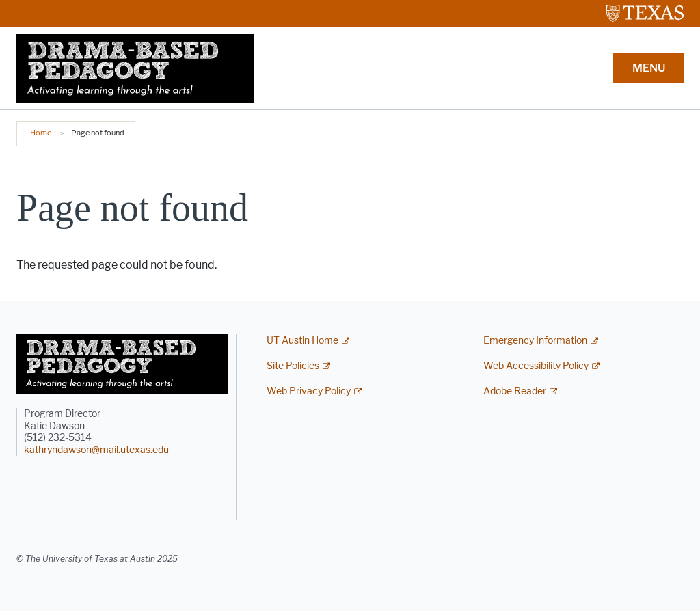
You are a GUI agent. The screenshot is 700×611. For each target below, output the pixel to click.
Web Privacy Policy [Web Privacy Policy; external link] (309, 391)
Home (41, 133)
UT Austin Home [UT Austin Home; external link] (302, 341)
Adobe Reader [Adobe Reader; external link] (515, 391)
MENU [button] (649, 68)
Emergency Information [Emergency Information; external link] (535, 341)
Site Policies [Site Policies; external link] (293, 366)
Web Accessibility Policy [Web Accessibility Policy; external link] (536, 366)
